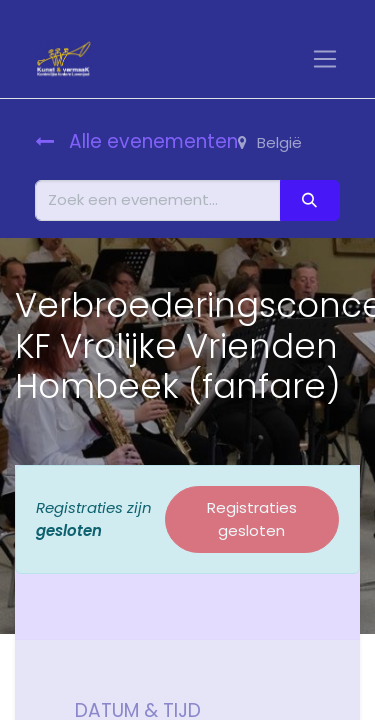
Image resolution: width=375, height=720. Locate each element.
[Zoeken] (310, 200)
